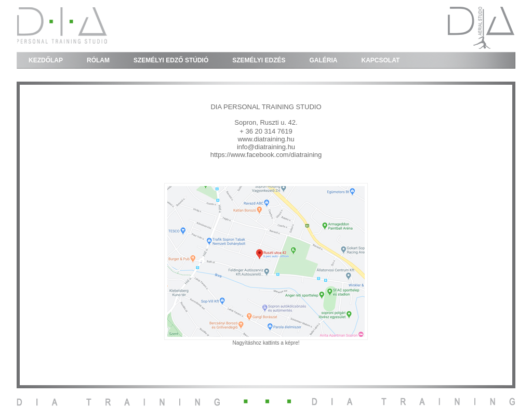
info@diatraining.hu (266, 147)
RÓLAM (98, 60)
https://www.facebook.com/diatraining (266, 155)
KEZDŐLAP (46, 60)
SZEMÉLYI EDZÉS (259, 60)
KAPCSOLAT (381, 60)
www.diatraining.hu (266, 139)
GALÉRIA (324, 60)
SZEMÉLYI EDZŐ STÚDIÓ (171, 60)
